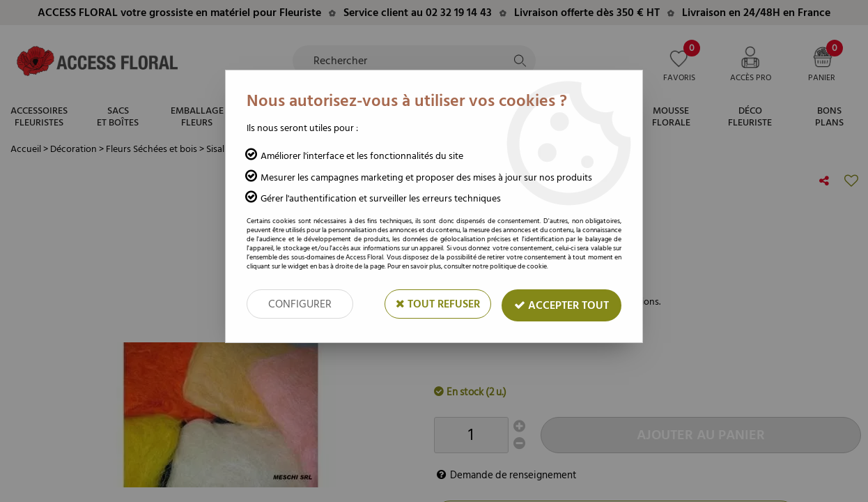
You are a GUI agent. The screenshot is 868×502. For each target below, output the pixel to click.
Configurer (300, 304)
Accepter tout (561, 305)
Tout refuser (438, 304)
